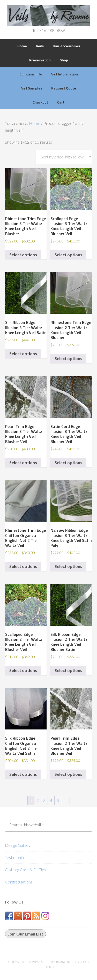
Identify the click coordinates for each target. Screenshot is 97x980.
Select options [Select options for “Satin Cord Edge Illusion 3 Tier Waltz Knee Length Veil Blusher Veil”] (68, 462)
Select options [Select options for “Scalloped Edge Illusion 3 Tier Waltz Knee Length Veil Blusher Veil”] (68, 255)
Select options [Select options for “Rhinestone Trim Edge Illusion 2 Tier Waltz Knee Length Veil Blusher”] (68, 358)
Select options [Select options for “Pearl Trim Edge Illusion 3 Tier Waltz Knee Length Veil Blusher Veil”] (23, 462)
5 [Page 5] (58, 800)
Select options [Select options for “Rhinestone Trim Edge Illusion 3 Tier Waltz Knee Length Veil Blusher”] (23, 255)
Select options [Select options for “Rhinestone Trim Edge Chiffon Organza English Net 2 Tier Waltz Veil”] (23, 566)
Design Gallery (18, 845)
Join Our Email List (25, 934)
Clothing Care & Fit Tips (25, 870)
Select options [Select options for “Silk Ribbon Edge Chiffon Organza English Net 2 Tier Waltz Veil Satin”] (23, 774)
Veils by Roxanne (49, 16)
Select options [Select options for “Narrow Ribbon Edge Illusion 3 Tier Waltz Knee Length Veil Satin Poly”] (68, 566)
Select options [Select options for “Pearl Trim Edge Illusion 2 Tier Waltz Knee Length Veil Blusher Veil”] (68, 774)
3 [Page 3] (44, 800)
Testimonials (16, 857)
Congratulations (19, 882)
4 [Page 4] (51, 800)
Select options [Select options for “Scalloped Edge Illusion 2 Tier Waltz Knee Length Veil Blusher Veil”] (23, 670)
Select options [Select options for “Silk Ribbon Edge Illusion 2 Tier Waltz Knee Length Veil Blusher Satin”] (68, 670)
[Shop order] (64, 157)
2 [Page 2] (38, 800)
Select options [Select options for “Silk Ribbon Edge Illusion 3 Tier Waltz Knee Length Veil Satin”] (23, 353)
